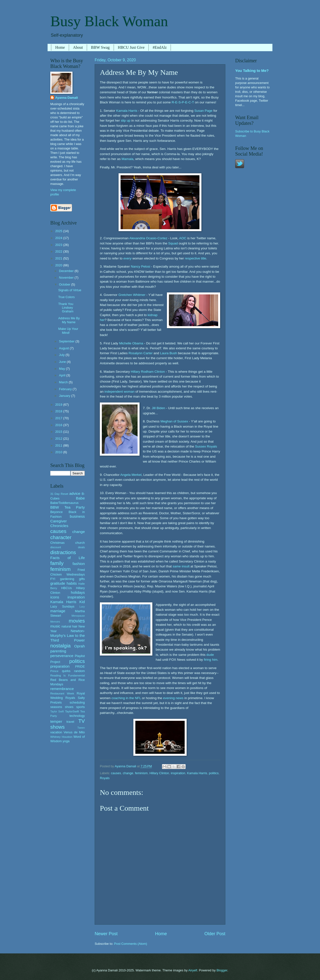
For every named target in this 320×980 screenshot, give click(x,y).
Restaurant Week (62, 693)
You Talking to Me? (252, 71)
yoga (66, 741)
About (78, 47)
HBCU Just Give (131, 47)
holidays (78, 592)
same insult (181, 566)
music (55, 626)
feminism (141, 773)
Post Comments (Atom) (131, 944)
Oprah (80, 646)
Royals (105, 778)
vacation (56, 732)
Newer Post (106, 934)
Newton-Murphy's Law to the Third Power (68, 635)
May (62, 369)
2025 (59, 231)
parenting (58, 651)
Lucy (82, 607)
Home (60, 47)
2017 (59, 418)
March (64, 382)
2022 (59, 251)
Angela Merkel (131, 475)
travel (70, 722)
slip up (126, 120)
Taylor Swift (57, 712)
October (65, 284)
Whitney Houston (61, 737)
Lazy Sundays (62, 606)
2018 (59, 411)
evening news (173, 698)
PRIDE (80, 667)
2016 (59, 425)
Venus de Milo (74, 732)
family (57, 563)
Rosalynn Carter (141, 353)
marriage (58, 611)
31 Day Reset (59, 494)
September (67, 341)
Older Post (215, 934)
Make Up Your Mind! (68, 331)
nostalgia (60, 646)
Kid (82, 602)
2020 (59, 265)
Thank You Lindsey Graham (66, 308)
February (66, 389)
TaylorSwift (72, 711)
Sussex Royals (206, 446)
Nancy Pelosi (140, 266)
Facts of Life (68, 558)
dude (210, 655)
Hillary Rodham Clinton (148, 372)
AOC (183, 238)
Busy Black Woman (109, 21)
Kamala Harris (127, 111)
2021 (59, 258)
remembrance (62, 689)
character (61, 537)
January (65, 396)
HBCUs (66, 588)
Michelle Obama (131, 343)
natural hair (69, 626)
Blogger (222, 970)
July (62, 355)
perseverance (62, 656)
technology (77, 716)
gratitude (58, 583)
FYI (53, 579)
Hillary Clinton (159, 773)
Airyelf (193, 970)
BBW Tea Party (68, 507)
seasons (56, 707)
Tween (81, 728)
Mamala (127, 159)
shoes (69, 707)
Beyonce (56, 512)
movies (77, 621)
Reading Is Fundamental (68, 675)
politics (214, 773)
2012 (59, 439)
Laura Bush (169, 353)
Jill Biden (159, 408)
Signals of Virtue (70, 290)
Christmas (57, 543)
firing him (211, 660)
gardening (67, 579)
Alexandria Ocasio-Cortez (148, 238)
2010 (59, 452)
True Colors (66, 297)
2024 (59, 238)
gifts (82, 579)
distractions (63, 552)
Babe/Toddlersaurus (64, 503)
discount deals (68, 547)
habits (72, 583)
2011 (59, 445)
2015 (59, 432)
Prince (54, 671)
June (63, 362)
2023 (59, 245)
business (77, 516)
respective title (196, 258)
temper (56, 721)
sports (80, 707)
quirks (66, 671)
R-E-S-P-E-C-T (183, 102)
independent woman (120, 392)
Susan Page (203, 111)
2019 (59, 405)
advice (75, 493)
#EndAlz (160, 47)
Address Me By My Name (69, 320)
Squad (173, 243)
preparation (60, 666)
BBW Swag (100, 47)
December (67, 271)
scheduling (77, 702)
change (128, 773)
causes (116, 773)
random (79, 671)
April (62, 375)
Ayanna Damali (67, 98)
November (67, 278)
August (64, 348)
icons (55, 597)
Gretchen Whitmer (132, 295)
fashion (79, 564)
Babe (80, 498)
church (80, 543)
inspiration (178, 773)
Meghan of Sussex (174, 421)
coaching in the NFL (126, 698)
